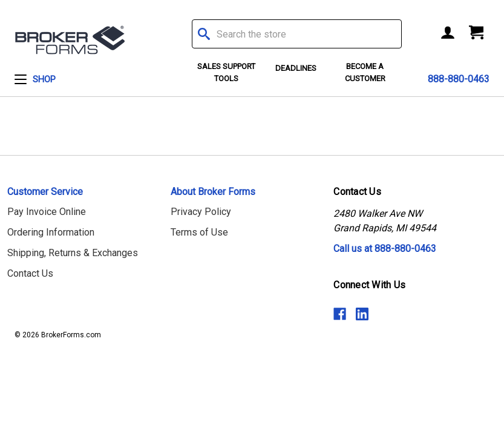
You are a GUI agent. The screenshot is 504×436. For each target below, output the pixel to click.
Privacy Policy (201, 212)
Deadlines (296, 68)
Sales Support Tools (226, 72)
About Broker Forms (213, 192)
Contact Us (30, 273)
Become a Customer (365, 72)
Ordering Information (51, 232)
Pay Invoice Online (47, 212)
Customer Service (45, 192)
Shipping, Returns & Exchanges (73, 253)
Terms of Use (199, 232)
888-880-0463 (459, 79)
